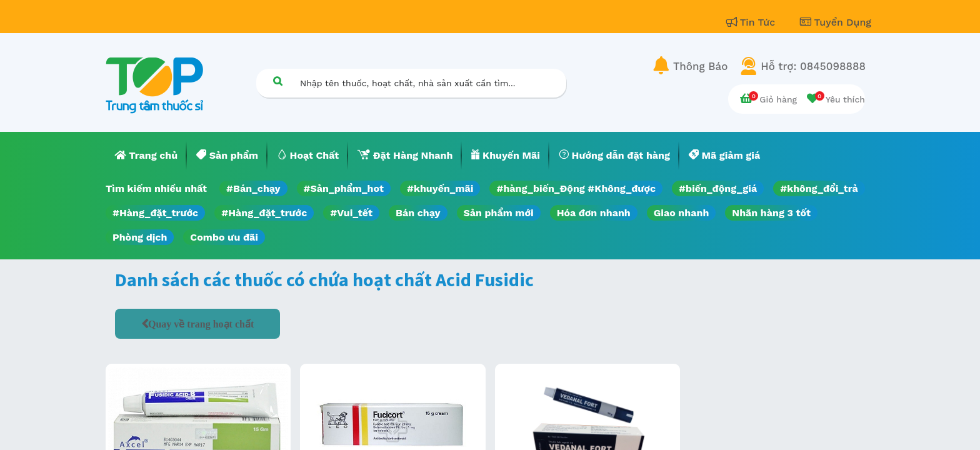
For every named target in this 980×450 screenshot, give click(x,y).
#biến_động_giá (718, 188)
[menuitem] (146, 156)
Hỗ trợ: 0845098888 (813, 66)
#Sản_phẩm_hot (344, 188)
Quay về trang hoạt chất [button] (201, 324)
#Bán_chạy (253, 188)
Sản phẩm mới (499, 213)
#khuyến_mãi (440, 188)
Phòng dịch (140, 237)
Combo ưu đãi (224, 237)
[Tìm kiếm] (277, 81)
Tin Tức (752, 22)
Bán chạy (418, 213)
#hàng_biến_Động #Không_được (576, 188)
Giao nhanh (682, 213)
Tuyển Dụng (836, 22)
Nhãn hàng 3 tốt (771, 213)
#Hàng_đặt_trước (155, 213)
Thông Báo (700, 66)
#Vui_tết (351, 213)
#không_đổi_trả (819, 188)
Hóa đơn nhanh (594, 213)
